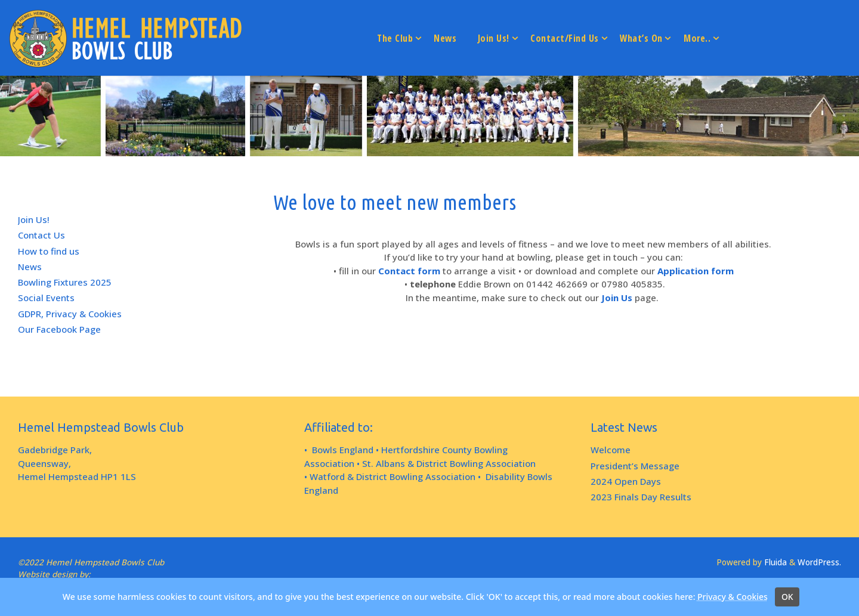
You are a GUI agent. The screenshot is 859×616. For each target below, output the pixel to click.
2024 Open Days (626, 481)
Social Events (46, 298)
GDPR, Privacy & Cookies (70, 314)
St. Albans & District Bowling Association (449, 463)
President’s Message (635, 466)
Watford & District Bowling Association (393, 476)
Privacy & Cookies (733, 597)
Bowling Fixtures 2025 (65, 282)
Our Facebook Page (59, 329)
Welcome (611, 450)
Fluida (774, 562)
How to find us (49, 251)
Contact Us (41, 235)
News (30, 267)
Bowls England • (345, 450)
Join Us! (34, 219)
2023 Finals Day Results (641, 497)
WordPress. (819, 562)
